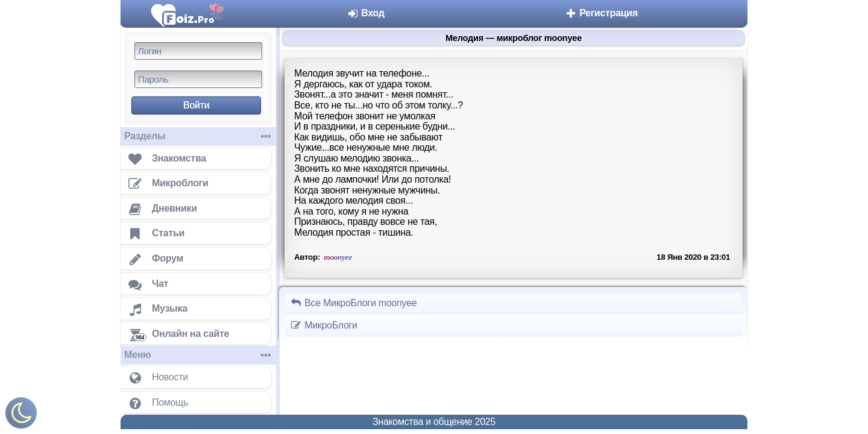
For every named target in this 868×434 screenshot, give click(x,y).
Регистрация (601, 13)
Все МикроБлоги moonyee (353, 303)
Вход (366, 13)
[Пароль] (198, 79)
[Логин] (198, 51)
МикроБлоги (324, 325)
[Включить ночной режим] (21, 416)
